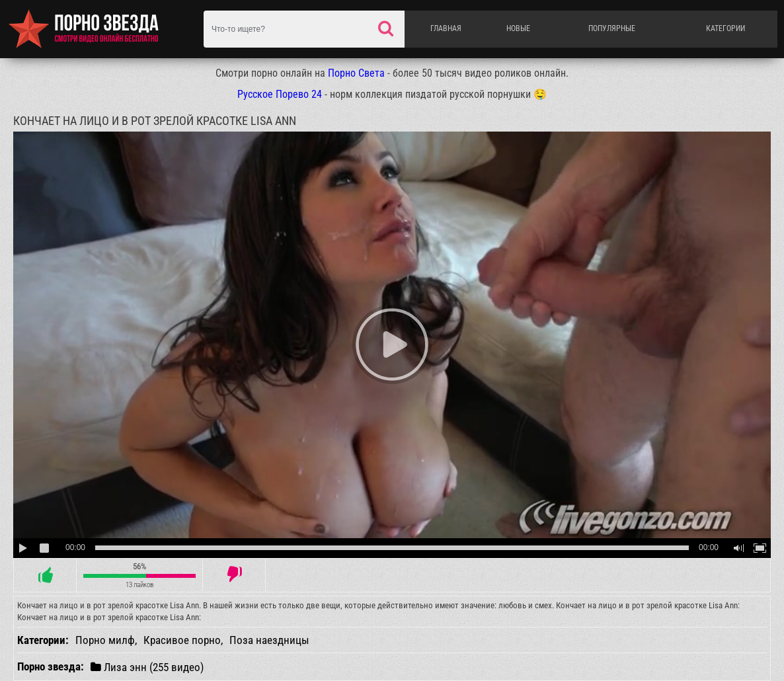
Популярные (612, 28)
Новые (518, 28)
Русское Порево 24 (280, 94)
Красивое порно (182, 640)
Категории (725, 28)
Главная (446, 28)
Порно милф (105, 640)
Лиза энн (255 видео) (147, 667)
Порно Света (356, 73)
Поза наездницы (269, 640)
